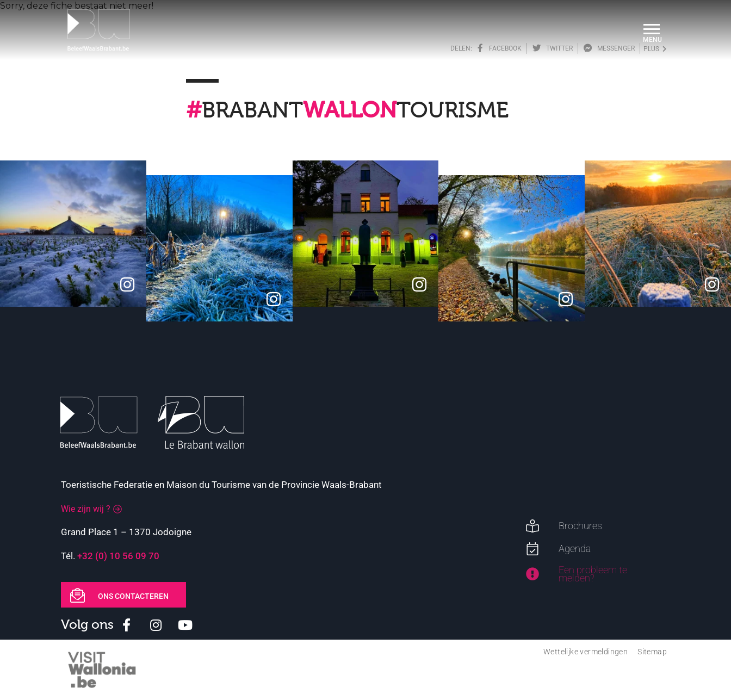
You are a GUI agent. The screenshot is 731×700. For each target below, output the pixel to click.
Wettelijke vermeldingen (586, 652)
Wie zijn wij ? (86, 509)
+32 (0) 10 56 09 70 (118, 556)
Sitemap (652, 652)
